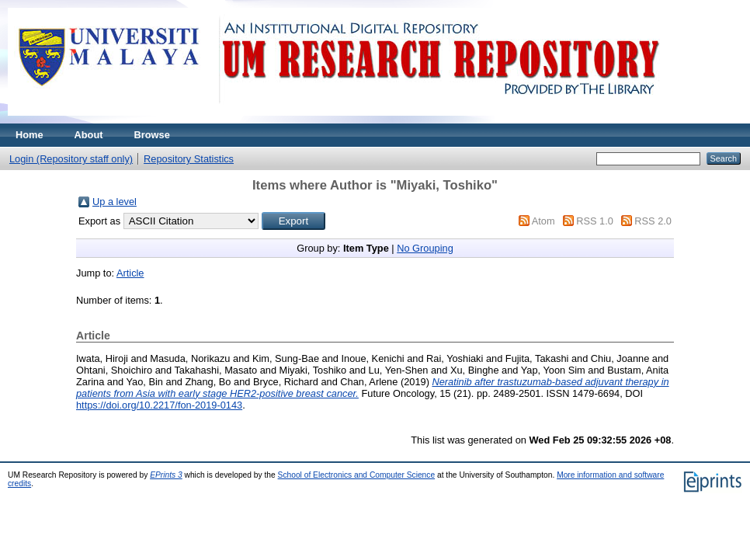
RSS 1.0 (595, 221)
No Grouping (425, 248)
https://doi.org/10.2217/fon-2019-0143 (159, 405)
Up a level (115, 202)
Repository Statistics (189, 159)
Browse (152, 135)
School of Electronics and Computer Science (357, 475)
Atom (543, 221)
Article (130, 273)
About (89, 135)
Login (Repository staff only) (71, 159)
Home (30, 135)
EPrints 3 (166, 475)
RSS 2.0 (653, 221)
